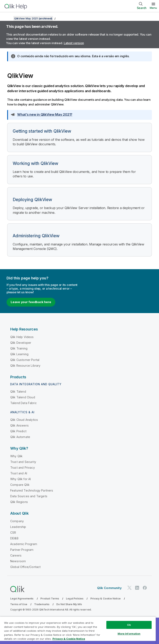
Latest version (74, 43)
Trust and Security (23, 462)
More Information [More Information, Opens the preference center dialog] (129, 634)
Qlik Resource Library (25, 366)
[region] (78, 630)
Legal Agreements (22, 599)
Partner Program (22, 550)
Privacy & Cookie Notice (106, 599)
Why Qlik (16, 456)
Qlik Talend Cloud (23, 397)
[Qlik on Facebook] (145, 588)
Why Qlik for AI (20, 479)
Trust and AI (19, 473)
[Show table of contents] (8, 18)
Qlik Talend (18, 391)
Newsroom (18, 561)
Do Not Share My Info (69, 604)
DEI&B (14, 538)
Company (17, 521)
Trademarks (42, 604)
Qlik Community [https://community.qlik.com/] (109, 588)
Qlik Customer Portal (25, 360)
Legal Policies (75, 599)
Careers (16, 555)
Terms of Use (19, 604)
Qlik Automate (20, 437)
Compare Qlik (20, 485)
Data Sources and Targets (29, 496)
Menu (153, 8)
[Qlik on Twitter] (129, 588)
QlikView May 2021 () (33, 18)
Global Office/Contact (25, 567)
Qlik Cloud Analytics (24, 420)
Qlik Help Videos (22, 337)
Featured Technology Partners (32, 490)
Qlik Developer (21, 343)
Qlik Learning (19, 354)
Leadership (18, 527)
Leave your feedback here (31, 302)
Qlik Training (19, 348)
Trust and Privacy (23, 468)
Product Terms (50, 599)
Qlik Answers (19, 425)
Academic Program (24, 544)
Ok (129, 625)
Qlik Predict (18, 431)
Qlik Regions (19, 502)
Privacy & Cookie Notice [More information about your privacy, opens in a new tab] (69, 639)
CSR (13, 533)
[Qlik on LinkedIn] (137, 588)
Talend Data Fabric (23, 403)
